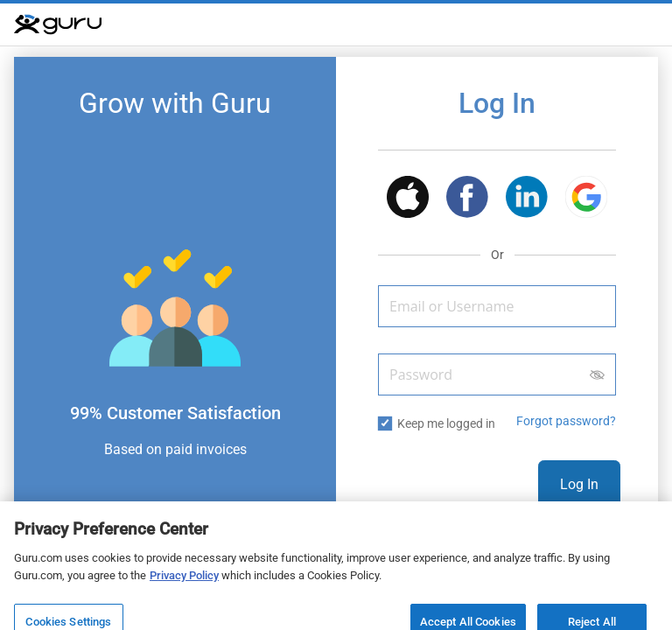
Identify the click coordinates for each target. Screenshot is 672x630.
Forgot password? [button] (566, 421)
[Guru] (58, 24)
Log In (579, 484)
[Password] (497, 374)
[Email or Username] (497, 306)
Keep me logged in (446, 423)
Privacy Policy (184, 584)
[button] (408, 200)
